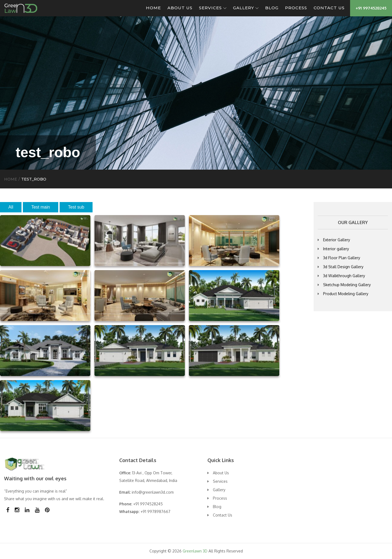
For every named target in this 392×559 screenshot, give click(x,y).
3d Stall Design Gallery (343, 267)
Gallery (246, 8)
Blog (272, 8)
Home (153, 8)
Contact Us (329, 8)
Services (213, 8)
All (11, 207)
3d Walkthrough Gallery (344, 276)
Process (296, 8)
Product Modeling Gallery (346, 294)
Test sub (76, 207)
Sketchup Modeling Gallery (347, 285)
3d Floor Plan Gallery (342, 258)
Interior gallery (336, 249)
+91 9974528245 (371, 8)
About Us (180, 8)
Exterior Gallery (337, 240)
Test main (41, 207)
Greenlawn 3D (195, 551)
